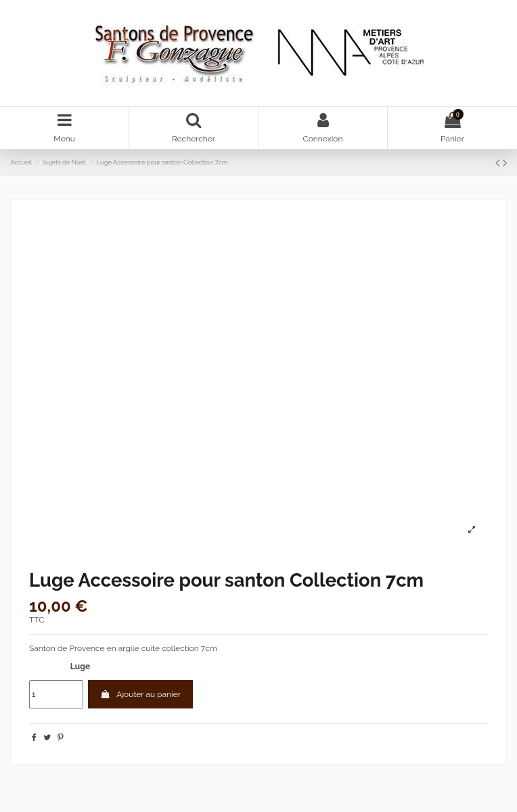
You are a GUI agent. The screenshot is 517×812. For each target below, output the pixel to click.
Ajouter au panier (140, 694)
